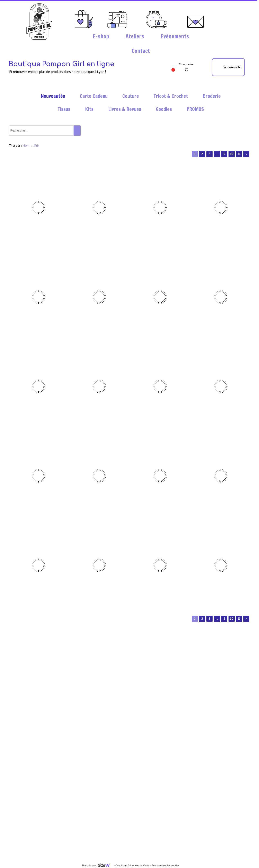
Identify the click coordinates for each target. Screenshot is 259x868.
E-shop (101, 36)
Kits (89, 109)
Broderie (212, 96)
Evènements (175, 36)
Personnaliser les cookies (166, 866)
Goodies (164, 109)
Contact (141, 51)
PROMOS (195, 109)
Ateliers (135, 36)
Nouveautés (53, 96)
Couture (131, 96)
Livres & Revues (125, 109)
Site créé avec (97, 866)
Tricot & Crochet (171, 96)
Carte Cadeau (94, 96)
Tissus (64, 109)
